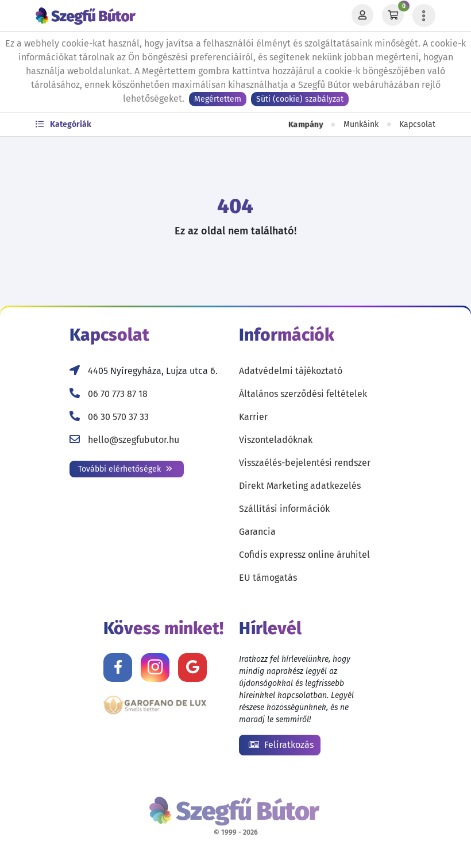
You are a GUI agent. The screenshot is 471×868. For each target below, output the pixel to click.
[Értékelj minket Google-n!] (192, 668)
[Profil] (362, 16)
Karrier (253, 417)
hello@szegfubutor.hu (134, 440)
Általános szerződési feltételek (303, 394)
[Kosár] (393, 16)
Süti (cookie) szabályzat (300, 99)
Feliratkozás (281, 745)
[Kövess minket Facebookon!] (118, 668)
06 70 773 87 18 (118, 394)
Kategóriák (63, 124)
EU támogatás (268, 578)
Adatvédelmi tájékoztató (291, 371)
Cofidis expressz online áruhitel (304, 555)
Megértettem (218, 99)
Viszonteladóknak (276, 440)
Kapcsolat (417, 124)
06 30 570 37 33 (118, 417)
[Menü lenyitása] (424, 16)
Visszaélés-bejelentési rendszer (305, 463)
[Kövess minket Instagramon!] (155, 668)
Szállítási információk (284, 509)
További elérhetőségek (125, 469)
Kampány (306, 125)
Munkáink (361, 124)
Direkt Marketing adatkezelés (300, 486)
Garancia (257, 532)
